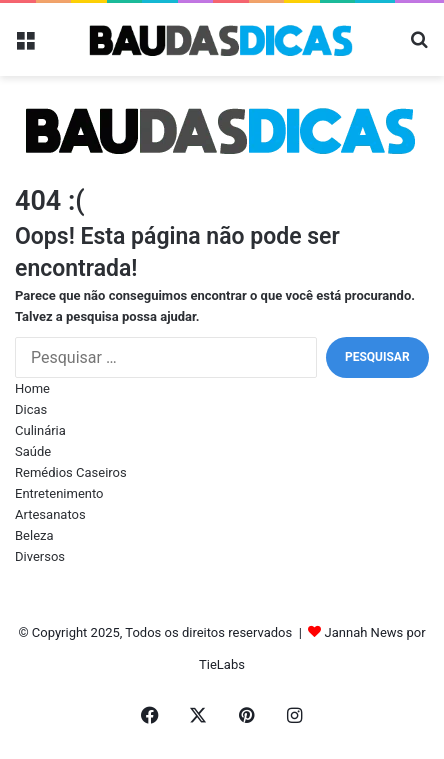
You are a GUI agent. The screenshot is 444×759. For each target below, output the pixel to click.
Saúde (33, 451)
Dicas (31, 409)
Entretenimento (59, 493)
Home (32, 388)
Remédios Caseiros (71, 472)
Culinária (40, 430)
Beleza (34, 535)
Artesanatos (50, 514)
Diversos (40, 556)
